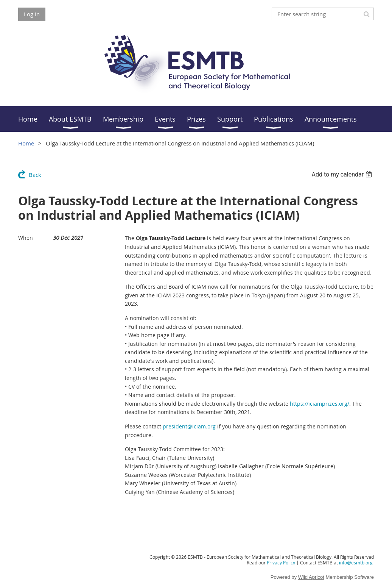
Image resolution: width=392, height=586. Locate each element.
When (26, 238)
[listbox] (343, 174)
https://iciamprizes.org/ (320, 404)
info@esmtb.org (356, 563)
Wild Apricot (311, 577)
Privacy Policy (281, 563)
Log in (32, 14)
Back (35, 175)
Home (26, 143)
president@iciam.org (189, 426)
